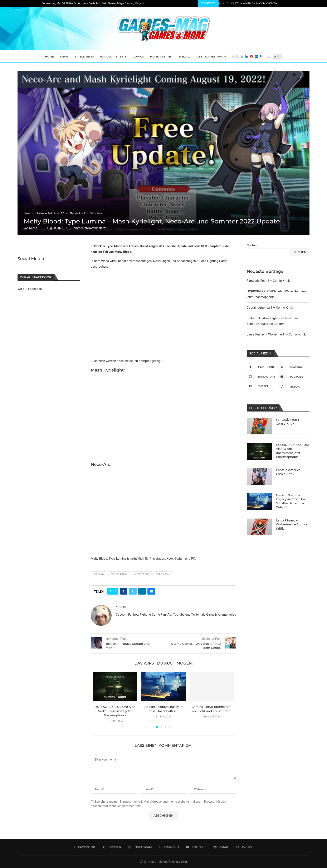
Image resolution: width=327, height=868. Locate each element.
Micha (33, 228)
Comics (138, 56)
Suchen (252, 245)
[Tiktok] (293, 386)
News (64, 56)
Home (49, 56)
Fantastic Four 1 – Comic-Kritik (268, 281)
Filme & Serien (161, 56)
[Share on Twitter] (133, 591)
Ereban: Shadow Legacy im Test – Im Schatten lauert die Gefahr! (290, 501)
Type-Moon (163, 574)
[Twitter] (237, 56)
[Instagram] (242, 56)
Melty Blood (142, 574)
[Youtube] (252, 56)
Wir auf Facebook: (30, 289)
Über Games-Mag (210, 56)
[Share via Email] (151, 591)
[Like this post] (114, 591)
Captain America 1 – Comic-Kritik (270, 308)
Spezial (184, 56)
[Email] (257, 56)
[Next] (228, 3)
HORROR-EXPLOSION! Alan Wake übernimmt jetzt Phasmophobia (278, 3)
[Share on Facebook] (124, 591)
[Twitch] (262, 56)
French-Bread (119, 574)
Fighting (99, 574)
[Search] (268, 56)
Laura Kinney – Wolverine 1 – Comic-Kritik (276, 334)
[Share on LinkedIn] (142, 591)
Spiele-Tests (85, 56)
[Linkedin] (247, 56)
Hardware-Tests (113, 56)
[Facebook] (233, 56)
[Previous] (224, 3)
